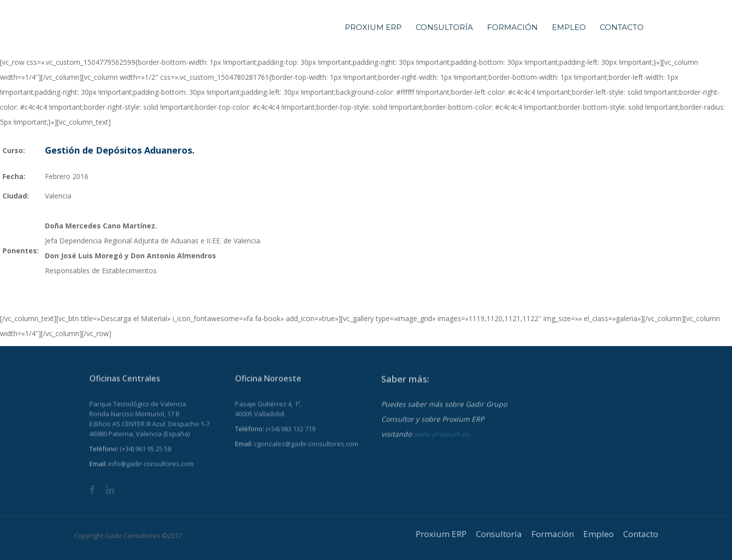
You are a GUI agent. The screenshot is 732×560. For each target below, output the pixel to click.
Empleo (569, 27)
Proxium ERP (373, 27)
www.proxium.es (442, 441)
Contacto (622, 27)
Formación (512, 27)
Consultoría (444, 27)
